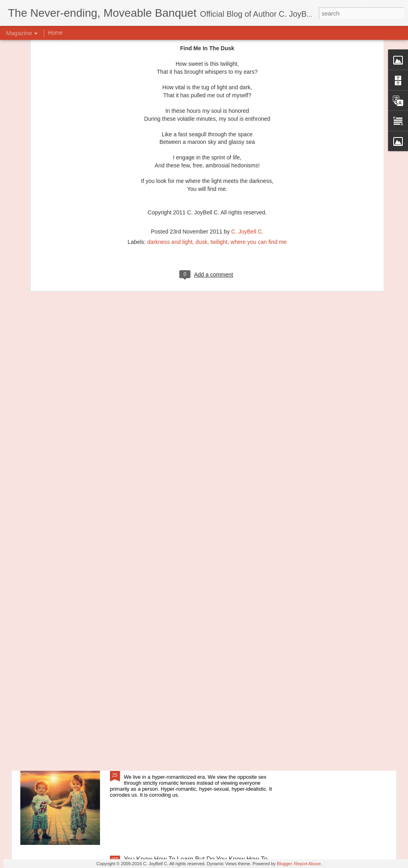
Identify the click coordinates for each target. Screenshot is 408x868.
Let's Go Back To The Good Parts (171, 769)
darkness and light (170, 141)
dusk (202, 141)
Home (55, 33)
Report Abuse (307, 864)
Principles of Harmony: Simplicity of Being (183, 588)
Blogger (284, 864)
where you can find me (259, 141)
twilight (219, 141)
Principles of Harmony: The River (171, 678)
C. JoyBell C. (247, 131)
